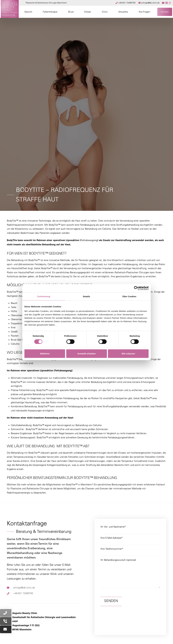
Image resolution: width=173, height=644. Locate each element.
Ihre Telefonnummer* (130, 551)
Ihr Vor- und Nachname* (130, 529)
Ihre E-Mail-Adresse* (130, 540)
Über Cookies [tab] (129, 296)
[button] (28, 12)
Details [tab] (86, 296)
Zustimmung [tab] (44, 296)
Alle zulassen (128, 354)
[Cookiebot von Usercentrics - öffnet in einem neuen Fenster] (136, 288)
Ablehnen (45, 354)
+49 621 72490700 (23, 593)
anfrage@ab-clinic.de (24, 588)
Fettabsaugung (89, 241)
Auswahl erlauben (86, 354)
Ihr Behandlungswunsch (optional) (130, 562)
